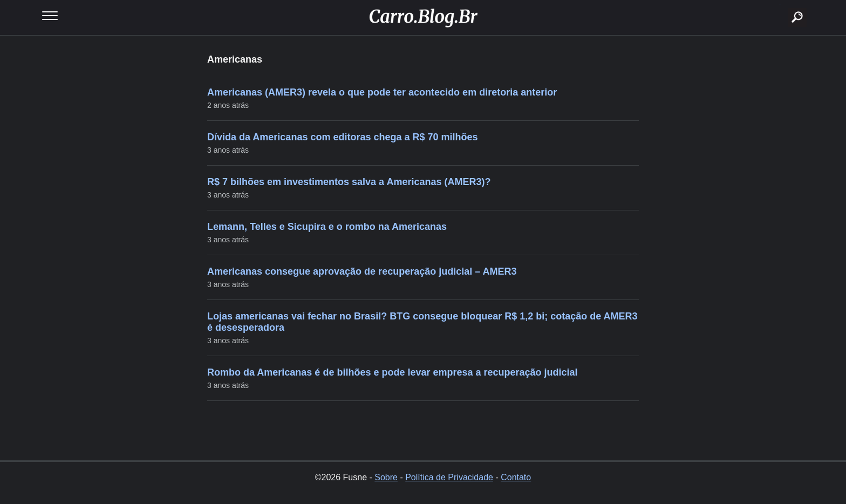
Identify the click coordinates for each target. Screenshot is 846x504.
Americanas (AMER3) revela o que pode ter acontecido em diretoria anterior (382, 92)
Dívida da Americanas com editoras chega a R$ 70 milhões (343, 137)
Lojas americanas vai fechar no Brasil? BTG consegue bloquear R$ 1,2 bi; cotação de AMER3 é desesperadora (422, 322)
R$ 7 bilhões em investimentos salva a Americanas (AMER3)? (349, 182)
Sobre (386, 477)
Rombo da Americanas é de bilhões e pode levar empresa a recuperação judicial (393, 372)
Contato (516, 477)
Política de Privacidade (449, 477)
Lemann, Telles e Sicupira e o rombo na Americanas (327, 227)
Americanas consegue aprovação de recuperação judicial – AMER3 (362, 271)
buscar (780, 4)
